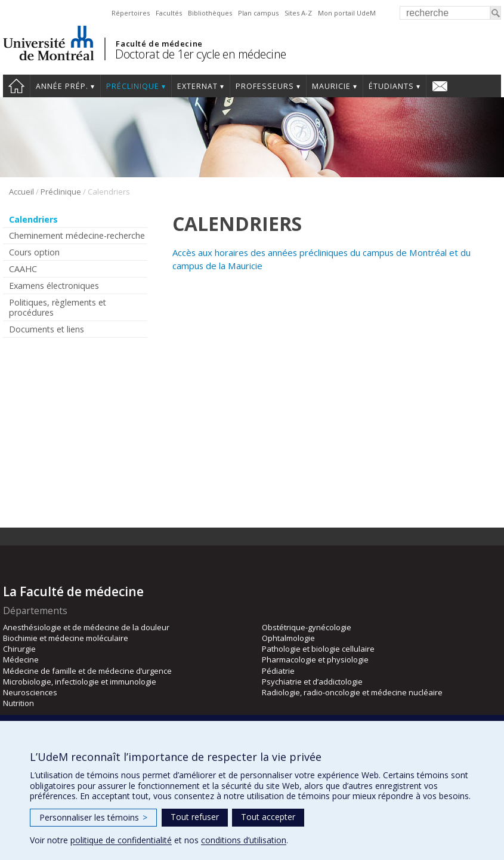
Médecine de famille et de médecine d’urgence (87, 671)
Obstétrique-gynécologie (307, 627)
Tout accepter (268, 817)
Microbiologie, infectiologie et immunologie (80, 682)
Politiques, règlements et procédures (58, 307)
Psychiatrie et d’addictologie (312, 682)
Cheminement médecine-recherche (77, 235)
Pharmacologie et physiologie (315, 659)
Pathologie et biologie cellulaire (318, 649)
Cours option (34, 252)
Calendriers (33, 219)
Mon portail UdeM (347, 13)
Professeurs (265, 86)
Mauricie (331, 86)
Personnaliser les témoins (93, 817)
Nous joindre (440, 86)
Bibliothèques (210, 13)
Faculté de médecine (159, 44)
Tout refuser (195, 817)
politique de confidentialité (121, 840)
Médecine (21, 659)
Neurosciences (30, 692)
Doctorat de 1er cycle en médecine (201, 54)
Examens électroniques (54, 286)
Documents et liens (47, 329)
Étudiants (391, 86)
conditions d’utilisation (244, 840)
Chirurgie (19, 649)
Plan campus (258, 13)
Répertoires (131, 13)
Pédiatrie (278, 671)
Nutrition (18, 703)
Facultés (169, 13)
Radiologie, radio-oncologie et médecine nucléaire (352, 692)
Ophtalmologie (288, 638)
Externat (197, 86)
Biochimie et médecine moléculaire (66, 638)
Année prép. (62, 86)
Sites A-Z (298, 13)
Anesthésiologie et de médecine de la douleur (86, 627)
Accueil (16, 86)
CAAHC (23, 269)
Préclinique (133, 86)
